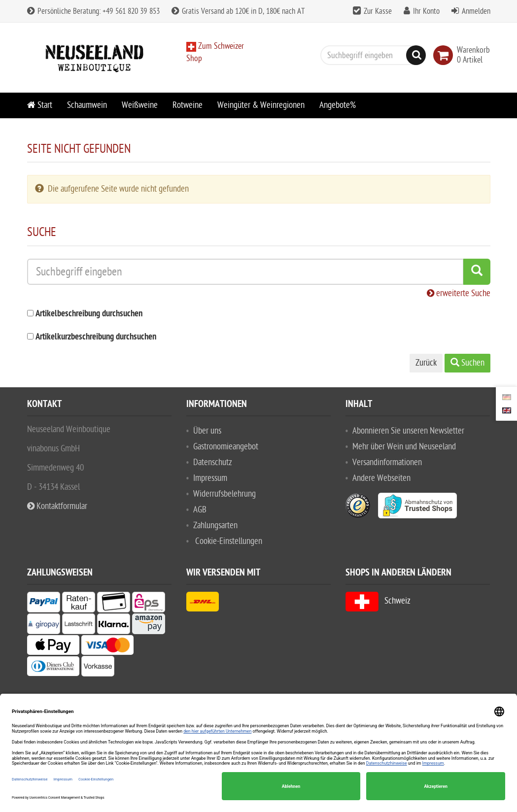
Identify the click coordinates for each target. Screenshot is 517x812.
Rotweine (188, 105)
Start (40, 105)
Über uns (207, 431)
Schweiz (378, 601)
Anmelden (476, 11)
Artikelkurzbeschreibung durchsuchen (96, 337)
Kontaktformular (57, 506)
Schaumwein (87, 105)
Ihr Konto (426, 11)
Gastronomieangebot (226, 447)
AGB (200, 510)
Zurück (426, 363)
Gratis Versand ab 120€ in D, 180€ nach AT (238, 11)
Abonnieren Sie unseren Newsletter (408, 431)
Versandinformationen (387, 462)
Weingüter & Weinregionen (261, 105)
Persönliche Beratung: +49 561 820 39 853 (93, 11)
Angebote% (338, 105)
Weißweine (140, 105)
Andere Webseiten (381, 478)
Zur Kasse (378, 11)
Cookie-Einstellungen (229, 541)
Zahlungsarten (215, 525)
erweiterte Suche (459, 293)
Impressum (210, 478)
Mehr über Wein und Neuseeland (404, 447)
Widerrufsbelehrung (224, 494)
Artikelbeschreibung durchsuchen (89, 314)
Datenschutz (213, 462)
